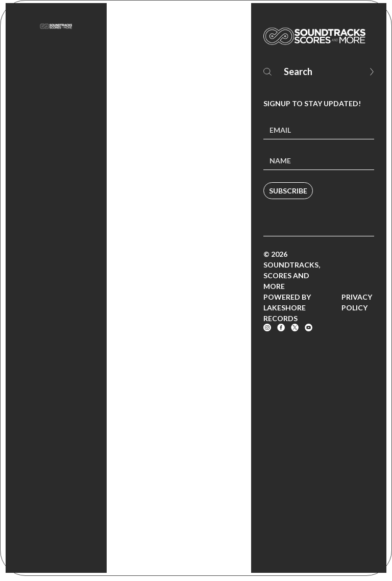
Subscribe (288, 191)
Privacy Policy (357, 302)
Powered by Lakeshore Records (287, 308)
